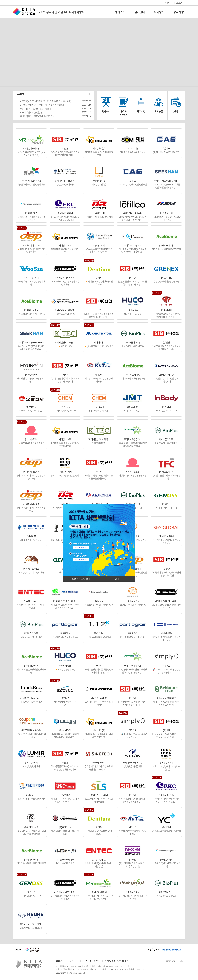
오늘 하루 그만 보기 (81, 579)
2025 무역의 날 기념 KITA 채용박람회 (61, 12)
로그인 (179, 3)
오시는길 (159, 111)
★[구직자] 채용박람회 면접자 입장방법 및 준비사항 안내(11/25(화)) (45, 101)
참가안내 (140, 12)
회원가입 (169, 3)
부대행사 (159, 12)
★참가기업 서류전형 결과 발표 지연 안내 (35, 109)
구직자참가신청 (124, 113)
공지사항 (179, 12)
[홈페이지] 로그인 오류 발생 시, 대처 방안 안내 (37, 116)
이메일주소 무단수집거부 (117, 961)
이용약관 (74, 961)
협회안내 (60, 961)
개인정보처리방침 (92, 961)
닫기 (117, 579)
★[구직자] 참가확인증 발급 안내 (32, 112)
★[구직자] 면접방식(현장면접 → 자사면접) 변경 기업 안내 (42, 105)
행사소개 (120, 12)
